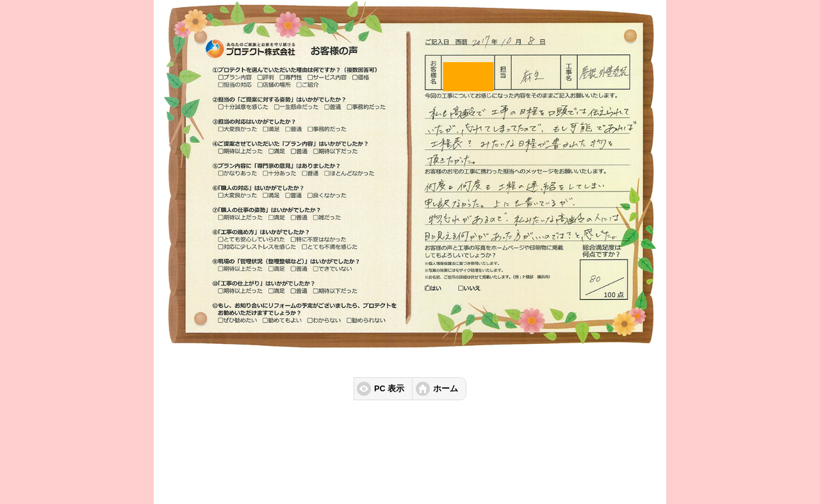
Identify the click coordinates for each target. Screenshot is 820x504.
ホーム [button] (446, 389)
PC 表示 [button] (389, 389)
